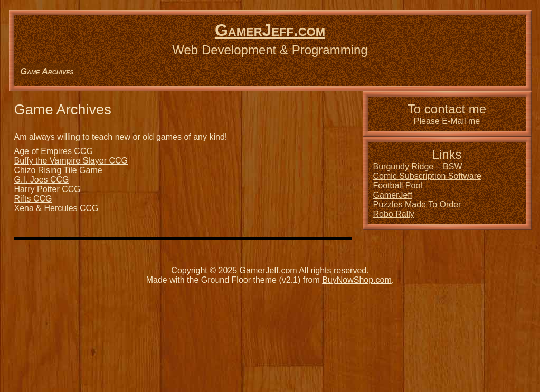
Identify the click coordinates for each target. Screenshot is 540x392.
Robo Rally (394, 214)
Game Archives (47, 71)
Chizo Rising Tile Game (58, 170)
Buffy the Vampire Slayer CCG (71, 161)
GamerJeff (393, 195)
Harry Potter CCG (48, 189)
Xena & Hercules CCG (56, 208)
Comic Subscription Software (427, 176)
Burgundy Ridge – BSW (418, 166)
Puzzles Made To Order (417, 204)
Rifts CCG (33, 199)
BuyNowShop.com (357, 280)
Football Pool (398, 185)
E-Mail (454, 121)
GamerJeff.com (270, 30)
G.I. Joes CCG (42, 180)
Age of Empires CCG (54, 151)
